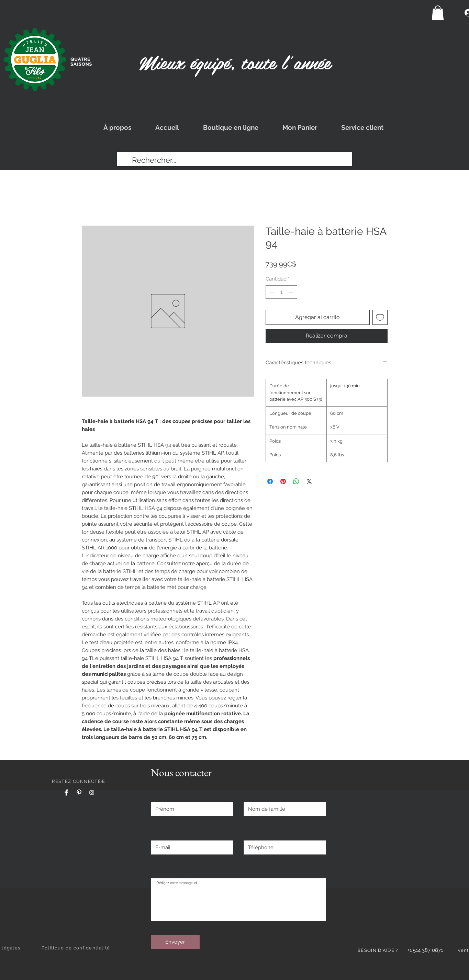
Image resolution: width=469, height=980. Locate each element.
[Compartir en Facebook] (270, 481)
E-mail (158, 833)
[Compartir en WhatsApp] (296, 481)
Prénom (160, 794)
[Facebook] (66, 793)
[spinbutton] (281, 292)
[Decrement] (271, 292)
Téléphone (256, 833)
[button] (438, 13)
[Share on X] (309, 481)
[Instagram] (92, 793)
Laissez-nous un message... (172, 871)
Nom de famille (262, 794)
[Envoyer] (175, 942)
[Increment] (292, 292)
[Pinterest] (79, 793)
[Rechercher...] (234, 160)
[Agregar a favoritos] (380, 317)
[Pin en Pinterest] (283, 481)
